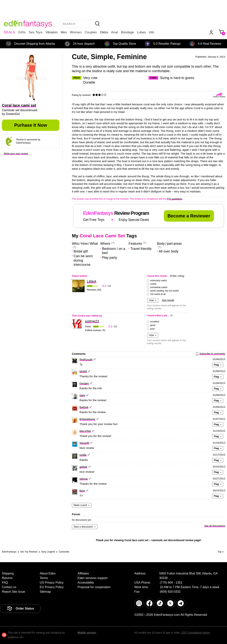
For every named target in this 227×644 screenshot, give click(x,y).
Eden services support (93, 578)
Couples (91, 32)
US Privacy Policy (52, 583)
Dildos (104, 32)
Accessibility (86, 583)
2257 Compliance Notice (196, 633)
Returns (7, 578)
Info (151, 32)
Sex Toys (36, 32)
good (153, 325)
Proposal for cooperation (94, 587)
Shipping (8, 573)
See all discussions (215, 526)
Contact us (9, 587)
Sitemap (45, 592)
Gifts (22, 32)
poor (152, 329)
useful (153, 284)
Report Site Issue (14, 592)
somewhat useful (159, 287)
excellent (155, 322)
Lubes (141, 32)
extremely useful (158, 281)
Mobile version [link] (87, 633)
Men (64, 32)
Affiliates (83, 573)
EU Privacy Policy (52, 587)
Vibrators (52, 32)
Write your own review (16, 154)
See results (168, 300)
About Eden (48, 573)
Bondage (127, 32)
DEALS (9, 32)
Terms (44, 578)
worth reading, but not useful (164, 291)
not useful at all (158, 294)
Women (76, 32)
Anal (115, 32)
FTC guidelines (175, 199)
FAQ (5, 583)
